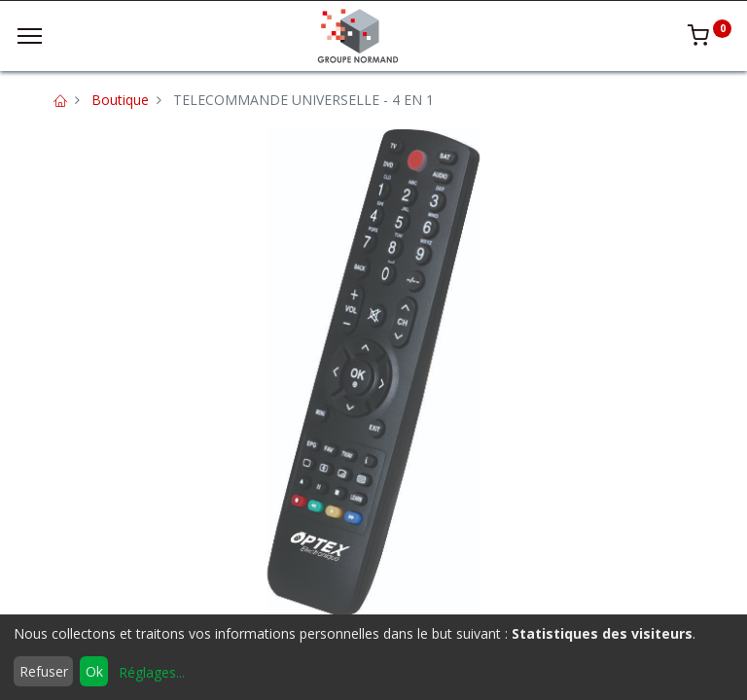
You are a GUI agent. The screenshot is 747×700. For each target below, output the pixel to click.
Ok (94, 671)
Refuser (44, 671)
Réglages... (152, 672)
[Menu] (30, 36)
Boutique (120, 100)
